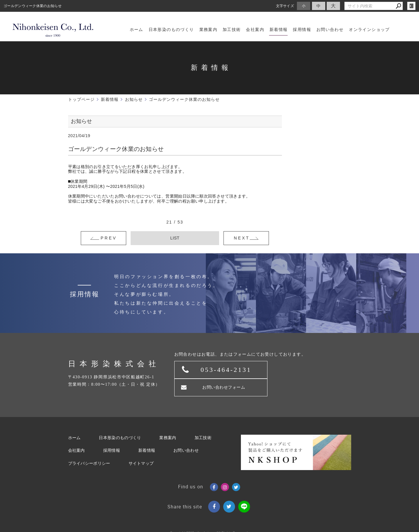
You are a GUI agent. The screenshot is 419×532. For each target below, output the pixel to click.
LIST (175, 238)
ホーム (74, 421)
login (411, 6)
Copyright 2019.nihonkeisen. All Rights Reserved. (210, 516)
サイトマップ (141, 447)
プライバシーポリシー (89, 447)
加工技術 (203, 421)
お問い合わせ (186, 434)
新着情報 (147, 434)
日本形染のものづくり (120, 421)
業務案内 (168, 421)
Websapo (209, 526)
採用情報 (112, 434)
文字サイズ (285, 6)
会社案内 (77, 434)
